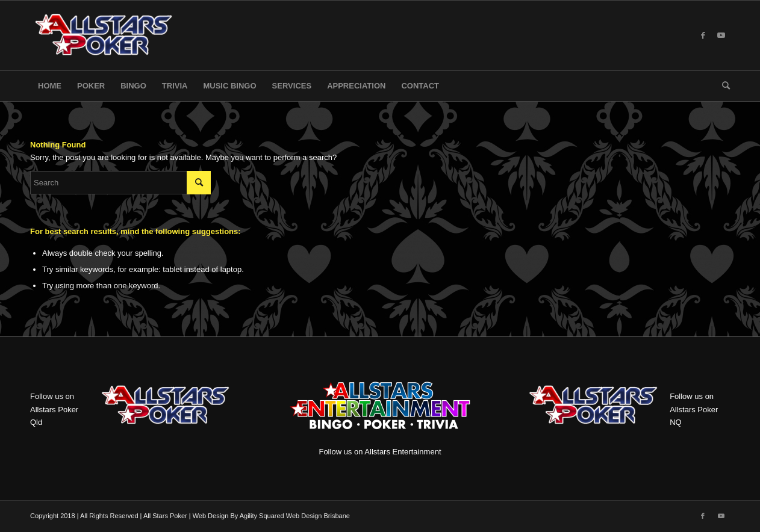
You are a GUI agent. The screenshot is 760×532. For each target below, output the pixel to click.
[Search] (722, 86)
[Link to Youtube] (721, 36)
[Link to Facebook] (703, 36)
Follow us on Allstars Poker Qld (54, 409)
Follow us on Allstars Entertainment (386, 414)
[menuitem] (50, 86)
